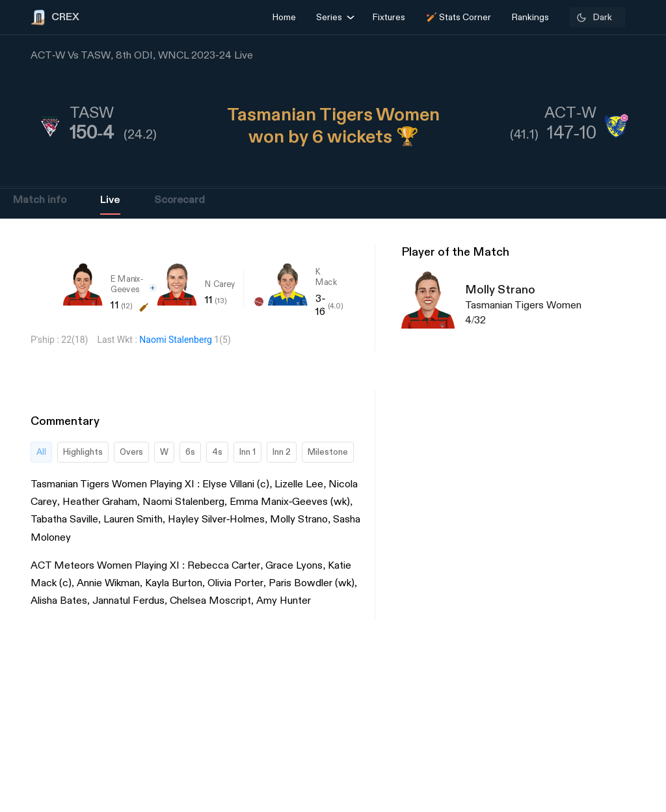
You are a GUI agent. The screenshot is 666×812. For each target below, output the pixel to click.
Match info (40, 200)
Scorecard (180, 200)
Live (110, 200)
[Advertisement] (617, 552)
